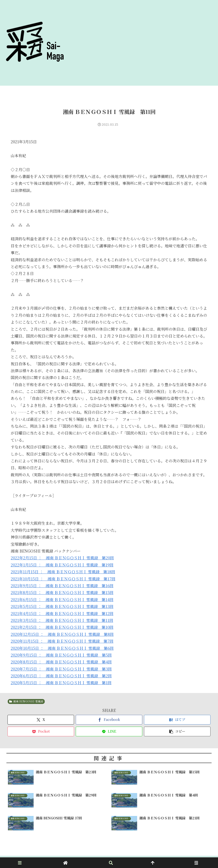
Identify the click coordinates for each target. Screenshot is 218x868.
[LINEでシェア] (109, 731)
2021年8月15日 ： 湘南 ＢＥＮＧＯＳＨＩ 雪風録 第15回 (62, 592)
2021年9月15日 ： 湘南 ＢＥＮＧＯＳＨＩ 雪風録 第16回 (62, 586)
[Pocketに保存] (41, 731)
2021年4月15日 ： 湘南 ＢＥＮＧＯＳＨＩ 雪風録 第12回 (62, 613)
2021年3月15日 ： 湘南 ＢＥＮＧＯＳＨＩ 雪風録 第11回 (62, 620)
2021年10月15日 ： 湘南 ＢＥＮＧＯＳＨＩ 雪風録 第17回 (63, 579)
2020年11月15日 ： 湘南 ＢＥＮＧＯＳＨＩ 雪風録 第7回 (62, 641)
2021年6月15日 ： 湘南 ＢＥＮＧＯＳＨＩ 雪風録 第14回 (62, 599)
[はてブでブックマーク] (177, 720)
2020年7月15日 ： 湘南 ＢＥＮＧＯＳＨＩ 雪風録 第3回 (61, 669)
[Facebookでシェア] (109, 720)
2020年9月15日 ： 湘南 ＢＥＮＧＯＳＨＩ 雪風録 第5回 (61, 655)
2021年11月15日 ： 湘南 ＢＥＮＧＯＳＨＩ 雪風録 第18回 (63, 572)
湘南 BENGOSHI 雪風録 (26, 701)
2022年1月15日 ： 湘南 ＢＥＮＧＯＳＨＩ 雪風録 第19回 (62, 565)
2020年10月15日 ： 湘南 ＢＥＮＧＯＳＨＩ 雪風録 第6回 (62, 648)
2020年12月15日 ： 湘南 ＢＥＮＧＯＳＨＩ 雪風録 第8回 (62, 634)
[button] (177, 731)
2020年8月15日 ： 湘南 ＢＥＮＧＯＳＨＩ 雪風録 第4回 (61, 662)
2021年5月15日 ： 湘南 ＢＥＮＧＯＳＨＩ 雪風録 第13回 (62, 606)
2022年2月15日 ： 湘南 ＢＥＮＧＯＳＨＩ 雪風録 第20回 (62, 558)
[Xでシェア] (41, 720)
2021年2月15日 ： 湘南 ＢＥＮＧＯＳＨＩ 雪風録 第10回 (62, 627)
